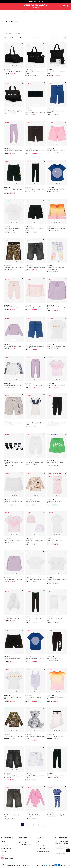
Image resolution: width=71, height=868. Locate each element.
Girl (41, 12)
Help (2, 855)
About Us (39, 842)
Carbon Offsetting (7, 858)
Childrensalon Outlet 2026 (17, 865)
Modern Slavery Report (43, 852)
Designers (26, 12)
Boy (47, 12)
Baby (34, 12)
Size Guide (4, 852)
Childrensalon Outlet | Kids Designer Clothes (36, 6)
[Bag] (69, 6)
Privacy (37, 865)
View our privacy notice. (61, 854)
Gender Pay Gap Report (43, 848)
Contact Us (4, 842)
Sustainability (40, 845)
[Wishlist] (65, 6)
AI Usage (42, 865)
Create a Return (5, 845)
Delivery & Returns (6, 848)
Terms (33, 865)
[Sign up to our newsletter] (68, 850)
